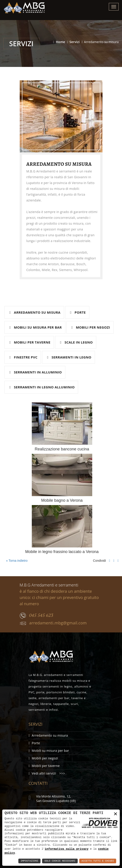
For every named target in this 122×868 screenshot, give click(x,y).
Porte (78, 312)
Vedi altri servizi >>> (47, 773)
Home (60, 42)
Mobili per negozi (91, 327)
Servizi (75, 42)
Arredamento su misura (35, 312)
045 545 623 (36, 615)
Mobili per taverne (30, 342)
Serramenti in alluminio (36, 372)
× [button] (116, 814)
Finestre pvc (23, 357)
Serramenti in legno (69, 357)
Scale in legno (76, 342)
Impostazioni (29, 861)
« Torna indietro (16, 561)
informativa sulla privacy (67, 849)
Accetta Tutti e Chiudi (98, 861)
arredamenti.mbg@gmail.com (53, 623)
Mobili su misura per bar (36, 327)
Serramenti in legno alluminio (42, 387)
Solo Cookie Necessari (60, 861)
